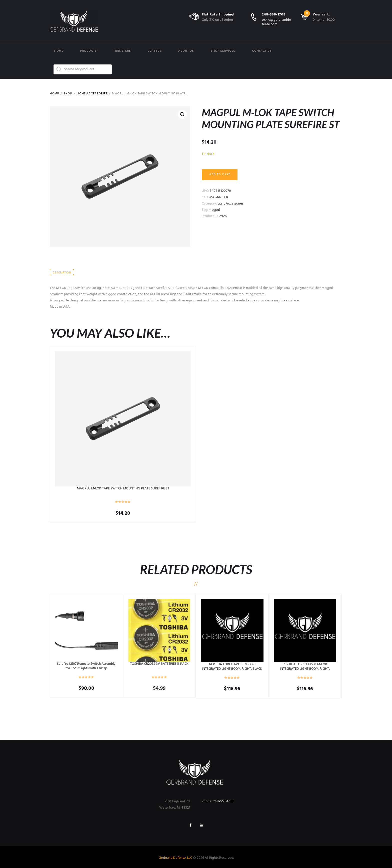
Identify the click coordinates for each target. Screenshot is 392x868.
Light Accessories (92, 94)
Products (88, 51)
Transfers (122, 51)
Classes (154, 51)
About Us (186, 51)
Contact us (262, 51)
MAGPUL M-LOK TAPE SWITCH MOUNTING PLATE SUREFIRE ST (123, 489)
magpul (214, 210)
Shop (68, 94)
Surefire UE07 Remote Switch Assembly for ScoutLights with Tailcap (86, 666)
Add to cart (220, 175)
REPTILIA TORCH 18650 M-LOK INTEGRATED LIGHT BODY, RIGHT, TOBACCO (305, 669)
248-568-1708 (274, 15)
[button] (182, 114)
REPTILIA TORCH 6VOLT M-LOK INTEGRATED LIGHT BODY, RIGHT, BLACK (232, 667)
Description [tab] (62, 273)
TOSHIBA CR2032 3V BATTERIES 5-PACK (159, 664)
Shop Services (223, 51)
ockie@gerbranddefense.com (276, 22)
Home (59, 51)
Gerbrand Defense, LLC (175, 858)
